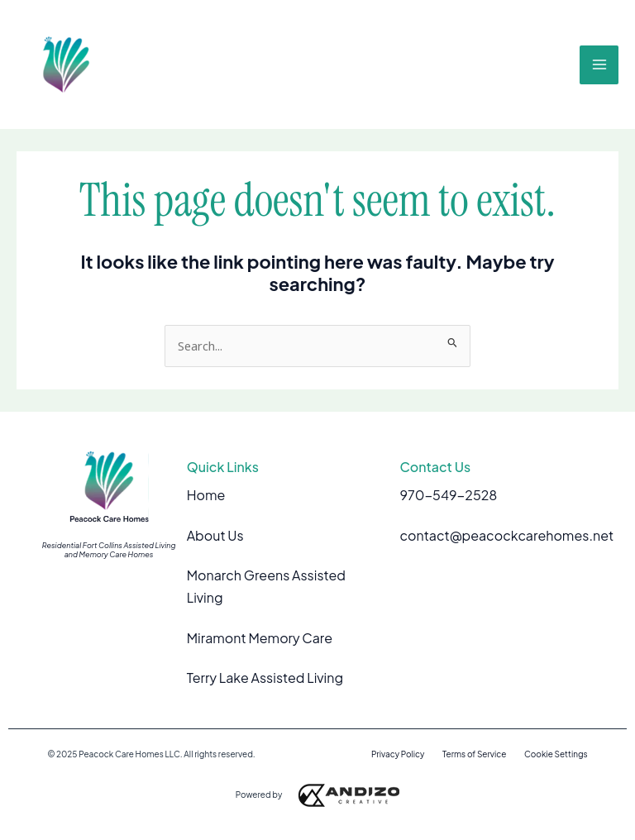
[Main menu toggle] (599, 65)
